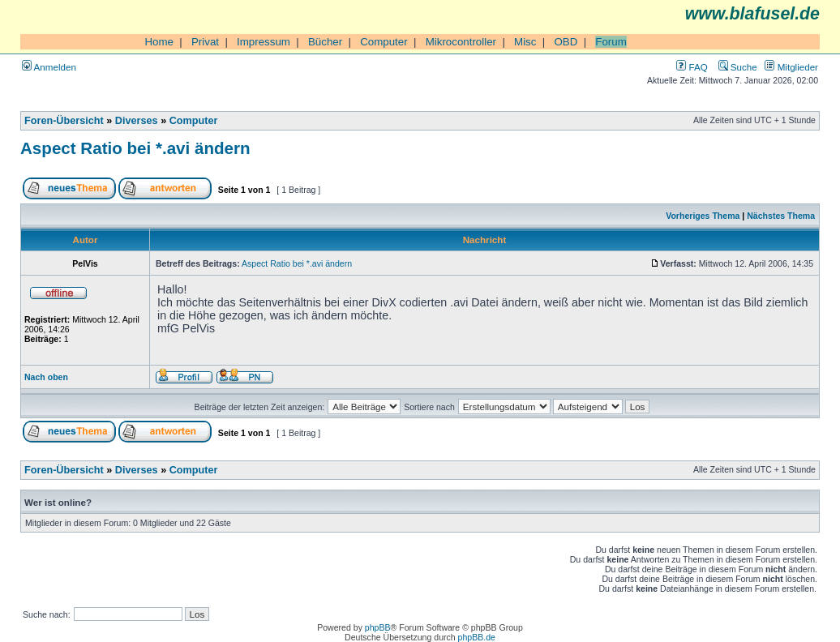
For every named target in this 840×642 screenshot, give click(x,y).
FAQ (692, 67)
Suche (738, 67)
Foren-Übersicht (64, 121)
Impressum (264, 42)
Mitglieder (791, 67)
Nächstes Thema (781, 216)
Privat (205, 42)
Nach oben (46, 377)
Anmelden (49, 67)
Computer (384, 42)
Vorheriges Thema (703, 216)
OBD (566, 42)
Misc (525, 42)
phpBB (378, 627)
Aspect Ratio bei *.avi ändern (135, 148)
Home (159, 42)
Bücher (325, 42)
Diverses (137, 121)
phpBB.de (477, 637)
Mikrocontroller (461, 42)
